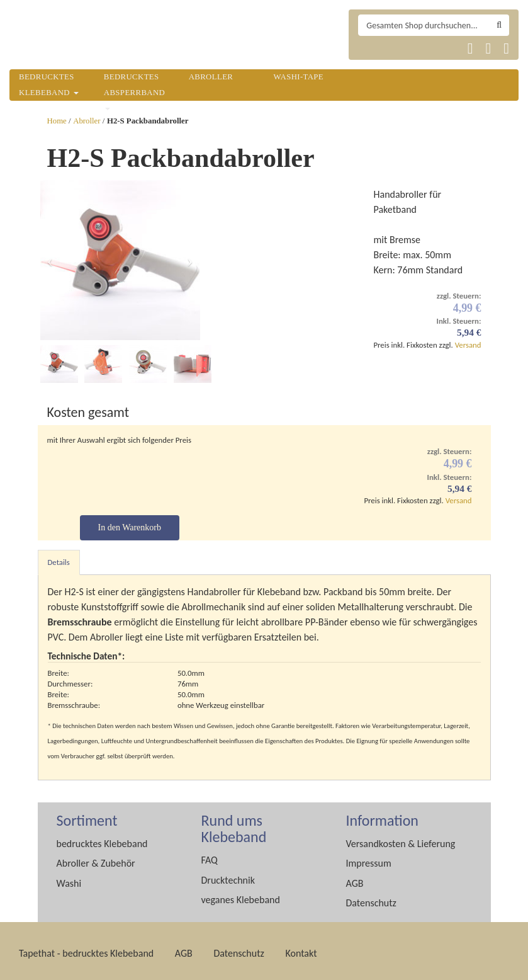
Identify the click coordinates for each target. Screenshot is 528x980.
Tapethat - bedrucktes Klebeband (86, 948)
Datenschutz (371, 898)
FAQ (210, 855)
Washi (69, 878)
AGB (355, 878)
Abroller (87, 121)
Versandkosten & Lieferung (401, 839)
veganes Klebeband (241, 895)
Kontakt (301, 948)
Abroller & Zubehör (96, 858)
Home (57, 121)
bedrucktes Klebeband (102, 839)
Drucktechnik (228, 875)
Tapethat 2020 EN (402, 48)
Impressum (369, 858)
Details (59, 557)
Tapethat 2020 (371, 48)
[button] (50, 260)
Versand (468, 345)
